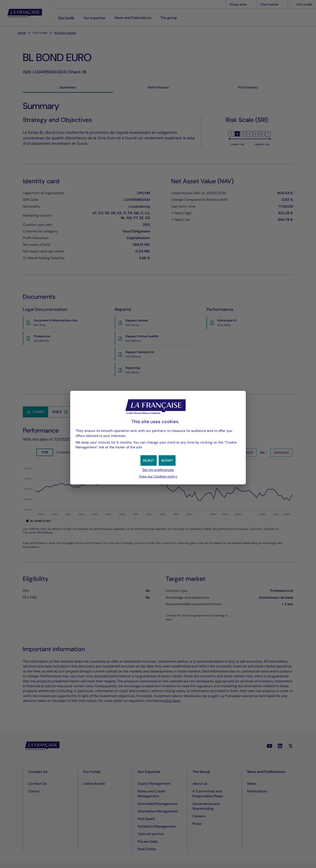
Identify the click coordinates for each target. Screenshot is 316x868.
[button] (168, 460)
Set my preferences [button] (158, 470)
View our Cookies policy (158, 476)
